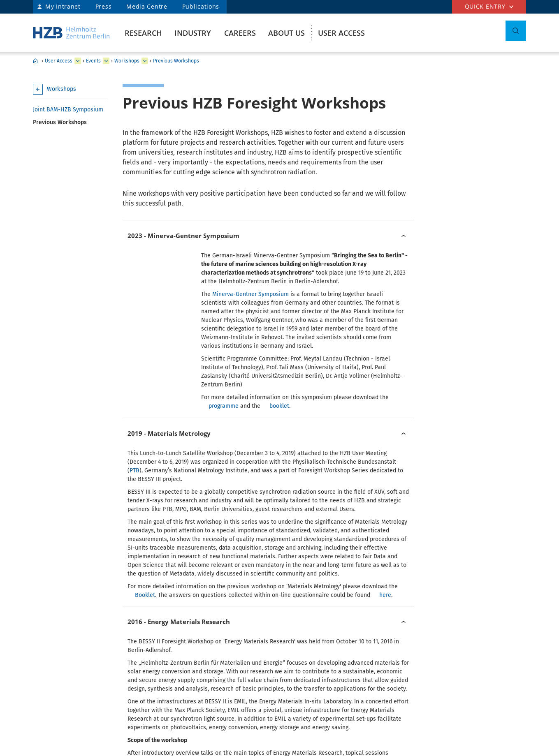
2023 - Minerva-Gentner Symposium (183, 236)
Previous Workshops (176, 61)
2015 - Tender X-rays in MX (169, 623)
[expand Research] (78, 61)
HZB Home (35, 61)
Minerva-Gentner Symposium (251, 294)
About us (286, 33)
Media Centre (147, 6)
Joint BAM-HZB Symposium (68, 110)
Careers (240, 33)
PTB (135, 389)
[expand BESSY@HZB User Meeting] (145, 61)
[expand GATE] (106, 61)
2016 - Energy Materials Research (179, 460)
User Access (341, 33)
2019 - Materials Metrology (169, 352)
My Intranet (63, 6)
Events (93, 61)
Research (143, 33)
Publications (201, 6)
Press (104, 6)
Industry (193, 33)
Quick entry (485, 6)
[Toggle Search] (516, 31)
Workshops (127, 61)
